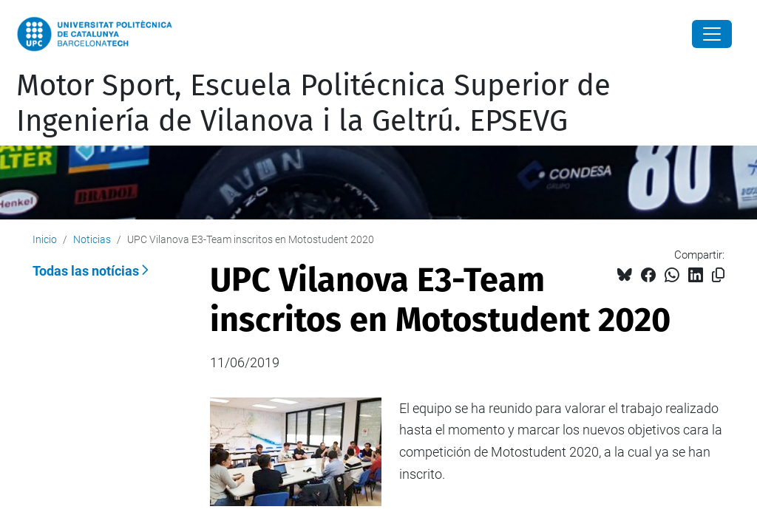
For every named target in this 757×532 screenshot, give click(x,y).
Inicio (45, 239)
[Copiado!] (718, 275)
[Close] (712, 34)
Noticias (92, 239)
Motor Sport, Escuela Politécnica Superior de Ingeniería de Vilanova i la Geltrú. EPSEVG (313, 103)
